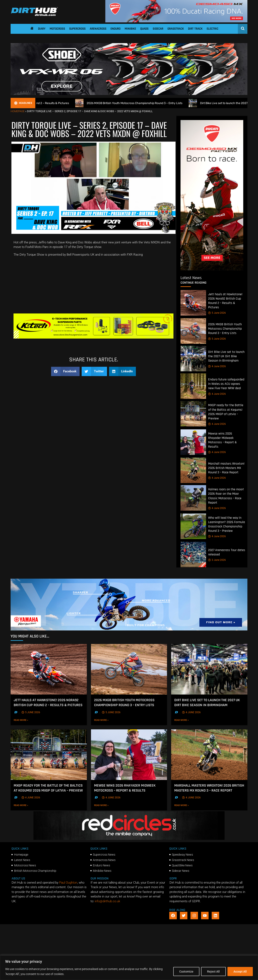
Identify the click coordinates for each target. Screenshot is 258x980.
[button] (65, 371)
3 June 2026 (217, 560)
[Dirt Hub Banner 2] (93, 338)
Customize (186, 971)
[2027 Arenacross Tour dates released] (193, 555)
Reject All (213, 971)
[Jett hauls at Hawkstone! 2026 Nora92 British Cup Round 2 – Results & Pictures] (193, 303)
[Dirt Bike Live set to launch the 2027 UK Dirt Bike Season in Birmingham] (193, 359)
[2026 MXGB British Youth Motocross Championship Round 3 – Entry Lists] (193, 331)
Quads (144, 29)
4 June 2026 (217, 366)
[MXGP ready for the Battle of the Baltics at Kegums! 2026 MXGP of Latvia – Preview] (193, 414)
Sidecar (158, 29)
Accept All (240, 971)
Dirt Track (195, 29)
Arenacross (98, 29)
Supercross (77, 29)
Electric (213, 29)
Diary (42, 29)
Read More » (28, 720)
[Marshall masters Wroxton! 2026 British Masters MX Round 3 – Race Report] (193, 471)
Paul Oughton (68, 883)
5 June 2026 (217, 313)
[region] (129, 968)
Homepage (18, 111)
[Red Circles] (129, 839)
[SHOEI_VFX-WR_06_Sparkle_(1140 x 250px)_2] (129, 94)
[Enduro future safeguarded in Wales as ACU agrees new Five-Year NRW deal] (193, 386)
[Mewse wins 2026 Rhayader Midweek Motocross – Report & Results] (193, 442)
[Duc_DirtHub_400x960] (212, 269)
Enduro (115, 29)
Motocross (57, 29)
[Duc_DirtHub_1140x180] (176, 21)
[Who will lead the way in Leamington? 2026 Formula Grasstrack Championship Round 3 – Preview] (193, 526)
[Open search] (243, 28)
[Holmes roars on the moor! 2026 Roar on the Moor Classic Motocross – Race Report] (193, 498)
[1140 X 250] (129, 629)
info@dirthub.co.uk (107, 901)
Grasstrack (176, 29)
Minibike (130, 29)
